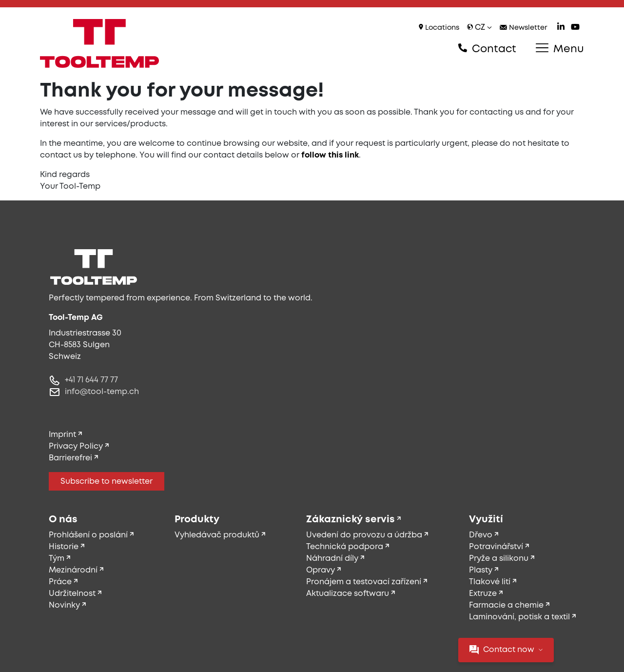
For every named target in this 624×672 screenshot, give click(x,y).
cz (479, 28)
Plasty (481, 570)
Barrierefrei (70, 458)
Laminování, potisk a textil (519, 617)
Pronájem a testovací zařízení (364, 582)
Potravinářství (496, 547)
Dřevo (481, 535)
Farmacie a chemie (506, 605)
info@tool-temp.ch (102, 392)
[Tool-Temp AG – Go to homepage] (99, 43)
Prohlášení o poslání (88, 535)
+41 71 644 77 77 (91, 380)
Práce (60, 582)
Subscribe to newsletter (107, 482)
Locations (439, 28)
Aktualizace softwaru (348, 594)
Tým (57, 559)
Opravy (321, 570)
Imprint (62, 435)
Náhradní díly (332, 559)
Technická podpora (345, 547)
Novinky (64, 605)
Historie (64, 547)
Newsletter (524, 28)
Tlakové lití (490, 582)
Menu (560, 49)
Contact (487, 49)
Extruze (483, 594)
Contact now (506, 650)
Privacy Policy (76, 446)
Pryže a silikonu (499, 559)
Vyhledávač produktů (217, 535)
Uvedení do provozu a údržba (364, 535)
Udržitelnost (72, 594)
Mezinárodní (73, 570)
